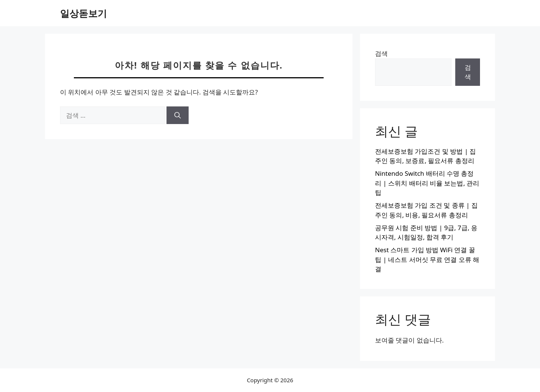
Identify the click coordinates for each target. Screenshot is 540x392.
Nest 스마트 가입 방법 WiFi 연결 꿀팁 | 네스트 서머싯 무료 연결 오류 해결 (427, 259)
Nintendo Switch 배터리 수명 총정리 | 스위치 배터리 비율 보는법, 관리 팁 (427, 183)
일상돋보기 (83, 13)
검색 (381, 53)
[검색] (178, 115)
